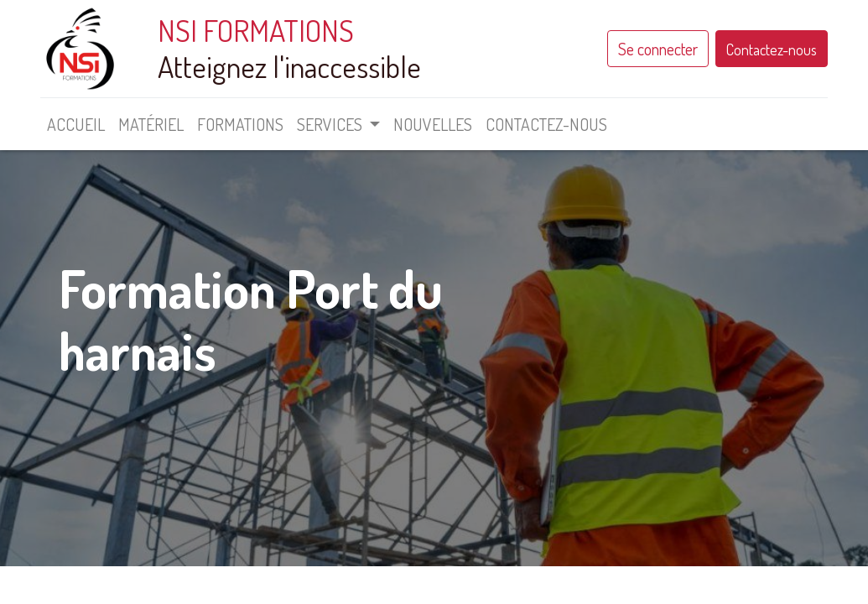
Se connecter (655, 49)
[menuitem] (80, 124)
